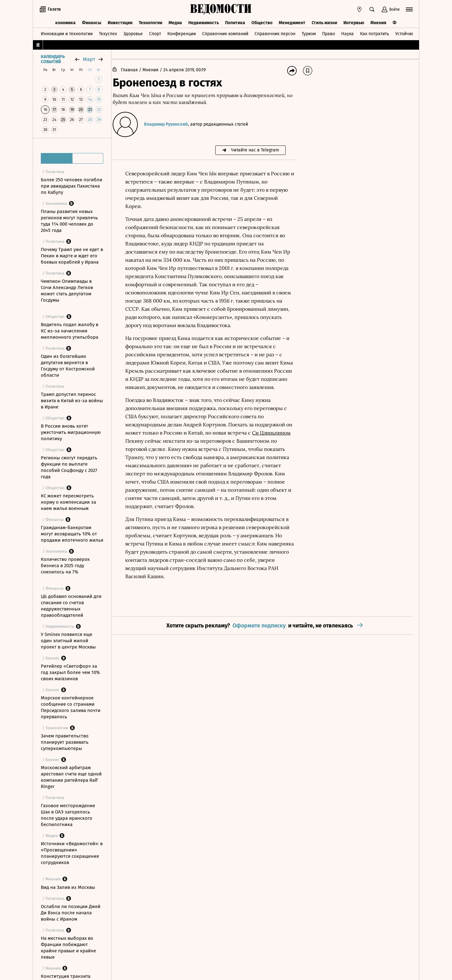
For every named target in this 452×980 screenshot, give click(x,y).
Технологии (151, 21)
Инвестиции (120, 21)
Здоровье (133, 33)
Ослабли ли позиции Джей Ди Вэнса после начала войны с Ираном (71, 913)
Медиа (175, 21)
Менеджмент (292, 21)
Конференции (182, 33)
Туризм (309, 33)
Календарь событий (53, 59)
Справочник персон (275, 33)
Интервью (354, 21)
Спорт (155, 33)
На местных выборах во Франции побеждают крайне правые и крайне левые (68, 948)
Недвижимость (204, 21)
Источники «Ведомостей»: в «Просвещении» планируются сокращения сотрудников (72, 853)
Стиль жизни (324, 21)
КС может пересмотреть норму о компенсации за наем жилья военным (68, 502)
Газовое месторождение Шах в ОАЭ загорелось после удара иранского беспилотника (68, 815)
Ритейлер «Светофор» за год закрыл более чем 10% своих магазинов (70, 672)
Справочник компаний (225, 33)
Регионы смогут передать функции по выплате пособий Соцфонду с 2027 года (69, 467)
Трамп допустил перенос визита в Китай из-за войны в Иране (72, 401)
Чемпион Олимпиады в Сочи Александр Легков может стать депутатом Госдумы (67, 291)
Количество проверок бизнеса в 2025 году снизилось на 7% (65, 566)
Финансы (92, 21)
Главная (134, 70)
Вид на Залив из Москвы (68, 887)
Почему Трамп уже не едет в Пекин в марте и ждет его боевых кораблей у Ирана (72, 256)
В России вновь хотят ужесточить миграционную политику (71, 432)
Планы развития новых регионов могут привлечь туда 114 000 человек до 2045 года (69, 221)
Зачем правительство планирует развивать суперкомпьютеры (65, 742)
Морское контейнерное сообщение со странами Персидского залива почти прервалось (71, 707)
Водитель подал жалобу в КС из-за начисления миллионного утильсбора (70, 331)
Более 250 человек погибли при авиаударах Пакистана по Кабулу (72, 186)
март (89, 59)
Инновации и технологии (67, 33)
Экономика (64, 21)
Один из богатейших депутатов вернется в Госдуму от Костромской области (68, 366)
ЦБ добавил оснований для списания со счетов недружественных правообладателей (71, 606)
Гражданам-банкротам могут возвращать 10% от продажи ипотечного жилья (72, 534)
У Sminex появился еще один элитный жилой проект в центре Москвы (68, 641)
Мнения (378, 21)
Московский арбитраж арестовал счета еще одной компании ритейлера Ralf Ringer (71, 777)
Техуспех (108, 33)
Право (328, 33)
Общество (262, 21)
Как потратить (374, 33)
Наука (347, 33)
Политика (235, 21)
